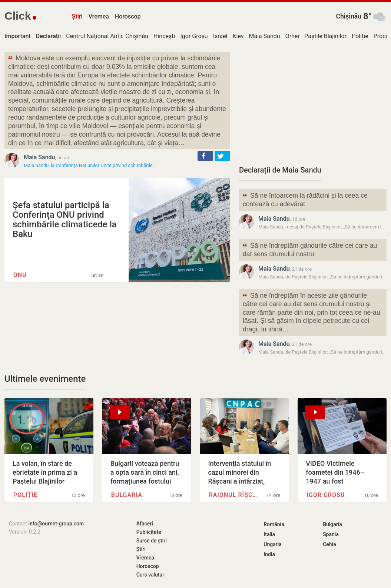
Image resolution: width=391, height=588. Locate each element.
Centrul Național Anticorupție (104, 36)
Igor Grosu (194, 36)
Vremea (99, 16)
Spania (331, 534)
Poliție (360, 36)
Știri (77, 16)
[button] (205, 156)
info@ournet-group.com (56, 524)
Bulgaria (127, 495)
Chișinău (349, 16)
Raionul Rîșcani (234, 495)
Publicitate (149, 532)
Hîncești (164, 36)
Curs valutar (150, 575)
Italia (269, 534)
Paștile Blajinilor (325, 36)
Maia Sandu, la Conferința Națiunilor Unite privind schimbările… (90, 165)
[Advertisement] (313, 104)
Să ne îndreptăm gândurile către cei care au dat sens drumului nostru (309, 249)
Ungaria (273, 544)
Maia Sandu (265, 36)
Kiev (238, 36)
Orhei (292, 36)
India (269, 554)
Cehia (329, 544)
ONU (20, 275)
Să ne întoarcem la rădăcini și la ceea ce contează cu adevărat (305, 199)
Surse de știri (152, 541)
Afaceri (145, 524)
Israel (220, 36)
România (274, 524)
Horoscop (128, 16)
